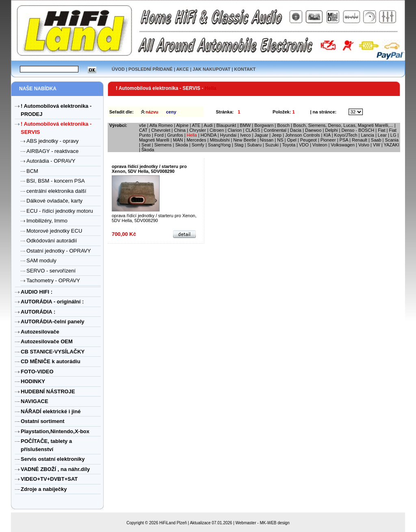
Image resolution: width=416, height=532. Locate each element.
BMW (245, 125)
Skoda (181, 145)
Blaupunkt (226, 125)
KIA (327, 135)
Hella (192, 135)
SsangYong (219, 145)
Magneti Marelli (154, 140)
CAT (143, 130)
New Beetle (245, 140)
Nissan (267, 140)
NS (280, 140)
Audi (208, 125)
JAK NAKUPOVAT (211, 69)
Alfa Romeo (161, 125)
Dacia (296, 130)
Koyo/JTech (346, 135)
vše (142, 125)
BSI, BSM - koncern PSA (56, 181)
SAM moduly (41, 261)
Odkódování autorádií (52, 241)
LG (393, 135)
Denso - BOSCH (358, 130)
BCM (32, 171)
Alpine (183, 125)
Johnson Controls (303, 135)
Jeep (277, 135)
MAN (178, 140)
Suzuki (272, 145)
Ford (159, 135)
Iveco (246, 135)
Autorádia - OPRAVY (51, 161)
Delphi (331, 130)
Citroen (217, 130)
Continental (275, 130)
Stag (239, 145)
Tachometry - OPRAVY (53, 280)
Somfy (198, 145)
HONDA (209, 135)
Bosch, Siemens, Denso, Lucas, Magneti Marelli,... (343, 125)
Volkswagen (343, 145)
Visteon (320, 145)
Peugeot (309, 140)
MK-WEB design (274, 523)
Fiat (381, 130)
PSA (344, 140)
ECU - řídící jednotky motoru (60, 211)
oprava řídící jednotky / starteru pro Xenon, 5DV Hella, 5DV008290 (149, 169)
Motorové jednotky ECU (54, 231)
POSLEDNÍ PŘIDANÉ (151, 69)
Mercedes (196, 140)
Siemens (163, 145)
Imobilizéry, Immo (47, 221)
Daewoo (313, 130)
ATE (196, 125)
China (180, 130)
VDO (304, 145)
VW (377, 145)
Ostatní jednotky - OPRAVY (59, 251)
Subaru (254, 145)
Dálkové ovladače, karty (54, 201)
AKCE (183, 69)
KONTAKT (245, 69)
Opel (291, 140)
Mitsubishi (220, 140)
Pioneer (328, 140)
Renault (360, 140)
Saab (376, 140)
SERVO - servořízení (51, 271)
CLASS (253, 130)
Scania (392, 140)
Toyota (289, 145)
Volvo (364, 145)
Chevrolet (161, 130)
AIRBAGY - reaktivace (52, 151)
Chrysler (198, 130)
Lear (382, 135)
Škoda (148, 150)
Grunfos (175, 135)
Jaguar (261, 135)
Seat (146, 145)
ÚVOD (118, 69)
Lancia (367, 135)
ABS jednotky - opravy (53, 141)
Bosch (283, 125)
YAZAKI (391, 145)
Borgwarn (264, 125)
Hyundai (228, 135)
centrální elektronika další (56, 191)
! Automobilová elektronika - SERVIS (159, 88)
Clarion (235, 130)
